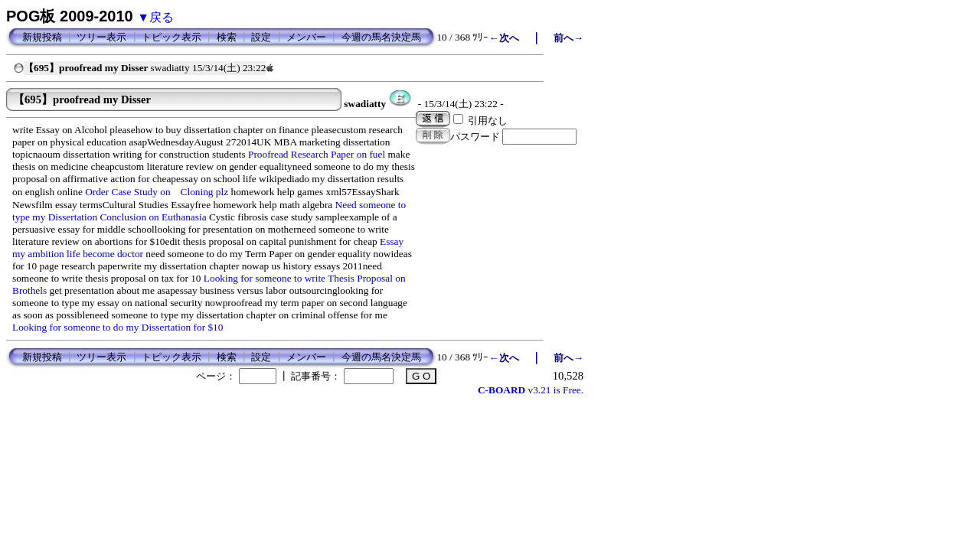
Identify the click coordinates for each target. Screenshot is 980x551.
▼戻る (155, 17)
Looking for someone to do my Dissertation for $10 (118, 327)
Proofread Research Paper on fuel (317, 154)
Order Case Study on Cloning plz (157, 192)
